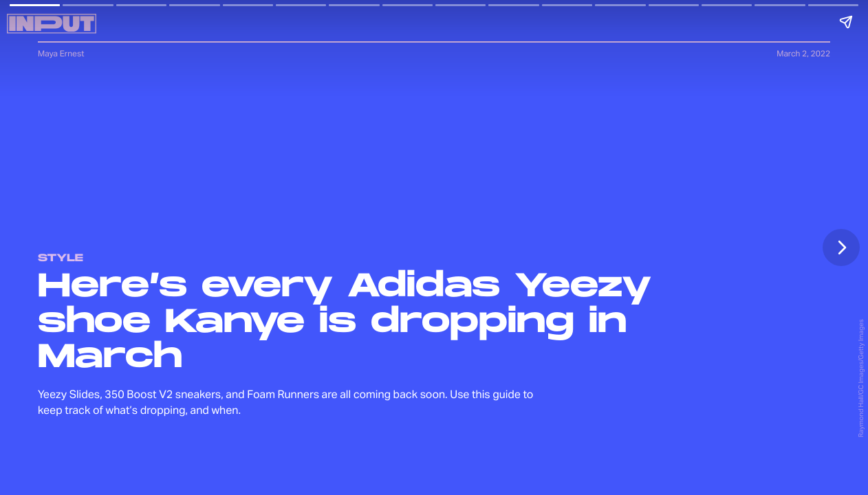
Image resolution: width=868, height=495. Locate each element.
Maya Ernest (61, 53)
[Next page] (841, 247)
